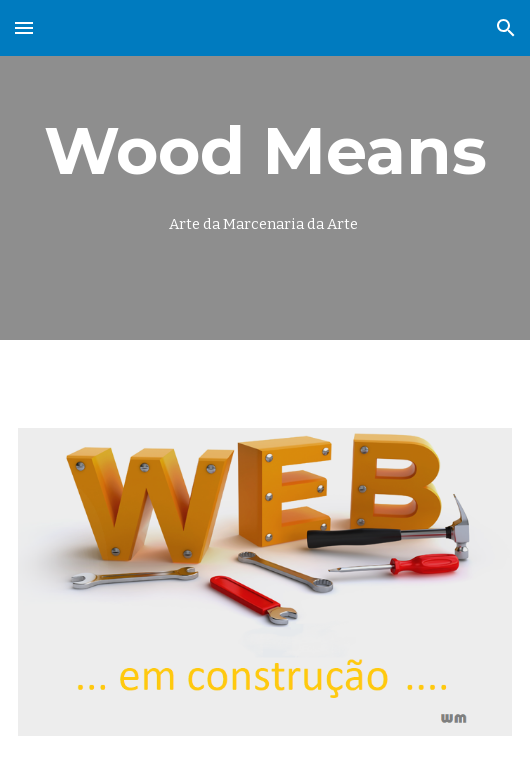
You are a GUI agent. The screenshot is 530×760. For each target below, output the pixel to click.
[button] (24, 27)
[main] (265, 170)
